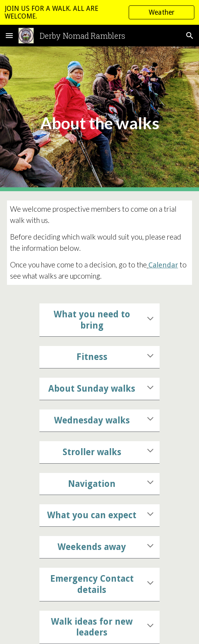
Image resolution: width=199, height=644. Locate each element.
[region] (99, 12)
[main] (100, 119)
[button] (9, 35)
